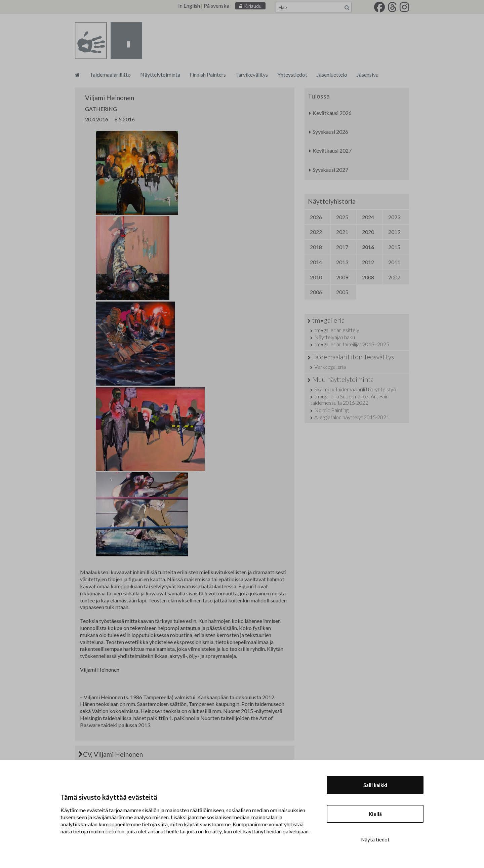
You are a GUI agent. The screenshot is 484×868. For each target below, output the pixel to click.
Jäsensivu (368, 74)
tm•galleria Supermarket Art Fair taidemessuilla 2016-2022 (349, 399)
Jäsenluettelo (332, 74)
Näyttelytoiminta (160, 74)
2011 (394, 262)
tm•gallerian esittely (337, 330)
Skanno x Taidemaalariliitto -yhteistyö (355, 389)
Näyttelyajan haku (334, 337)
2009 (342, 277)
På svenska (216, 6)
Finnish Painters (208, 74)
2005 (342, 292)
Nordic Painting (331, 410)
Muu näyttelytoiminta (343, 379)
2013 (342, 262)
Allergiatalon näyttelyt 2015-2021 (352, 417)
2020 (368, 232)
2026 (316, 217)
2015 (394, 247)
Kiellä (375, 814)
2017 (342, 247)
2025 (342, 217)
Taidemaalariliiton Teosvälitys (353, 357)
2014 (316, 262)
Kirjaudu (253, 6)
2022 (316, 232)
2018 (316, 247)
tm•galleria (328, 320)
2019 (394, 232)
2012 (368, 262)
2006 (316, 292)
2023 (394, 217)
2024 (368, 217)
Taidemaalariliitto (110, 74)
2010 (316, 277)
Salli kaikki (375, 785)
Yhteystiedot (292, 74)
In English (189, 6)
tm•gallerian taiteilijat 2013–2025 (352, 344)
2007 (394, 277)
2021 (342, 232)
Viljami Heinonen (110, 98)
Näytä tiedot (375, 839)
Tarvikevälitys (252, 74)
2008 (368, 277)
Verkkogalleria (330, 367)
